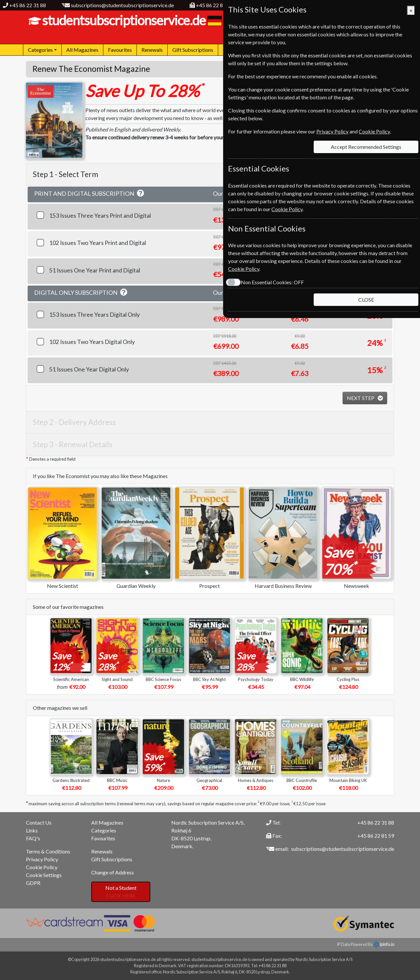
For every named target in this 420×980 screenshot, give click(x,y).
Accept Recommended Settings (366, 147)
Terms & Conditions (48, 851)
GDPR (33, 883)
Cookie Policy (42, 867)
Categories (104, 830)
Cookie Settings (44, 875)
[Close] (411, 10)
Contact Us (39, 822)
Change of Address (113, 872)
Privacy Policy (42, 859)
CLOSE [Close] (366, 300)
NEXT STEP (361, 398)
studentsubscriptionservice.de (123, 20)
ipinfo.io (384, 944)
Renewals (152, 50)
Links (32, 830)
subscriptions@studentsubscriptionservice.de (122, 5)
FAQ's (33, 838)
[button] (140, 193)
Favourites (120, 50)
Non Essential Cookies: (272, 282)
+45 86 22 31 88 (28, 5)
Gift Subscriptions (193, 50)
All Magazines (82, 50)
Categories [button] (40, 50)
